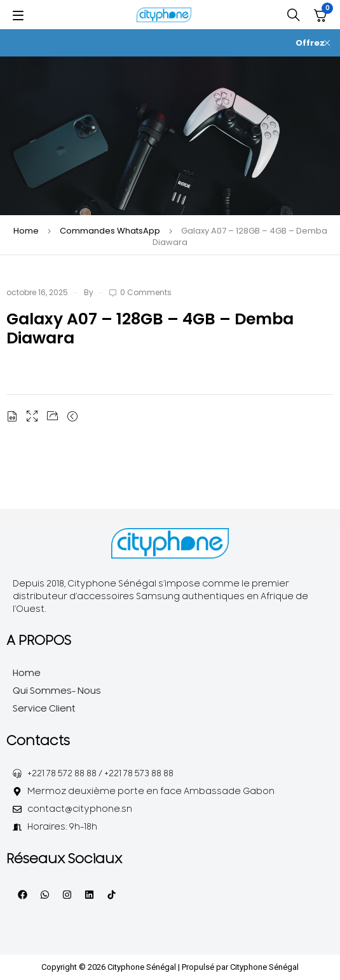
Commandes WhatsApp (110, 231)
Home (26, 231)
